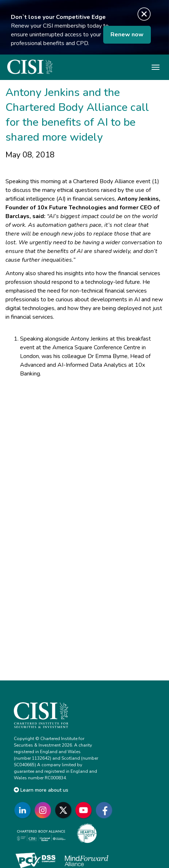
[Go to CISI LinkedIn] (24, 810)
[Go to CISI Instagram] (44, 810)
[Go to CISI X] (65, 810)
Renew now (127, 35)
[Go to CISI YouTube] (85, 810)
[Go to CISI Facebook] (105, 810)
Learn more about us (41, 790)
